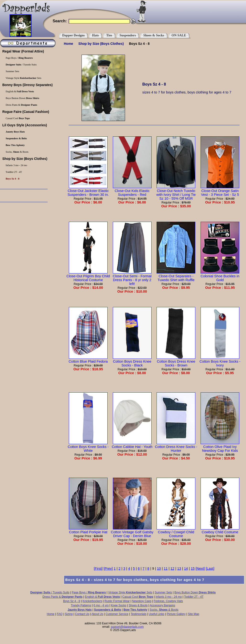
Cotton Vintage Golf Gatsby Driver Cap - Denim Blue (132, 532)
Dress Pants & (63, 597)
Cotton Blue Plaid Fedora (88, 360)
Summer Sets (163, 592)
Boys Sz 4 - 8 (72, 601)
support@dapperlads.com (127, 627)
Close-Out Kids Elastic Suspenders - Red (132, 191)
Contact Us (82, 614)
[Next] (200, 569)
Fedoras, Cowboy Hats (168, 601)
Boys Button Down (195, 592)
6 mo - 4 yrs (101, 605)
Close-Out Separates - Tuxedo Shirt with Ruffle (176, 276)
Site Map (194, 614)
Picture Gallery (176, 614)
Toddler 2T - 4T (194, 597)
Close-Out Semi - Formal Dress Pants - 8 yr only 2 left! (132, 278)
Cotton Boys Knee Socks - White (88, 447)
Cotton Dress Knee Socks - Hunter (176, 447)
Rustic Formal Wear (117, 601)
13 (179, 569)
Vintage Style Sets (130, 592)
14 (186, 569)
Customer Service (117, 614)
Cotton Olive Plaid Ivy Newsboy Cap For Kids (220, 447)
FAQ (60, 614)
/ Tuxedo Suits (50, 592)
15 (193, 569)
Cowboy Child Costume (220, 530)
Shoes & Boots (138, 605)
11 (166, 569)
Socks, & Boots (164, 610)
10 (159, 569)
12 (172, 569)
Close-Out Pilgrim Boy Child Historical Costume (88, 276)
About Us (97, 614)
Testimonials (138, 614)
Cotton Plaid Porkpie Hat (88, 530)
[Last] (210, 569)
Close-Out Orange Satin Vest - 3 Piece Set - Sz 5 (220, 191)
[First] (98, 569)
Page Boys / (89, 592)
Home (68, 44)
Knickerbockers (92, 601)
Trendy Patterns (81, 605)
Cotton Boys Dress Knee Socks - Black (132, 361)
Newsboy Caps (142, 601)
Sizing (69, 614)
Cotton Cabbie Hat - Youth (132, 445)
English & (102, 597)
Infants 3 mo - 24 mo (169, 597)
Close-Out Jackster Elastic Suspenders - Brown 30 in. (88, 191)
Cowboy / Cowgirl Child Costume (176, 532)
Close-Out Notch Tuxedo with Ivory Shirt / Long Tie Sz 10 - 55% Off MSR (176, 193)
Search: (60, 21)
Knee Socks (119, 605)
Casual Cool (138, 597)
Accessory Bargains (163, 605)
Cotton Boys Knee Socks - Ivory (220, 361)
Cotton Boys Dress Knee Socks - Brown (176, 361)
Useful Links (156, 614)
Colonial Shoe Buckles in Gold (220, 276)
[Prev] (108, 569)
